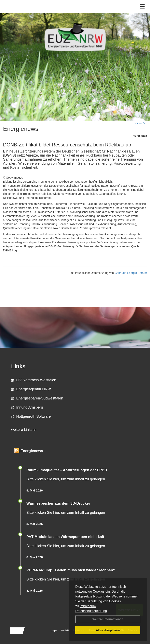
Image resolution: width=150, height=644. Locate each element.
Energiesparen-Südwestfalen (37, 398)
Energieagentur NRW (31, 389)
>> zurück (141, 123)
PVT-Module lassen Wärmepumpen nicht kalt (65, 537)
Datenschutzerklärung (91, 611)
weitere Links (23, 430)
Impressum (88, 606)
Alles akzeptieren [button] (108, 630)
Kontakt (65, 630)
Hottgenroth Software (31, 416)
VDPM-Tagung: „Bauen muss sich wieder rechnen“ (71, 570)
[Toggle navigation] (142, 7)
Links (18, 366)
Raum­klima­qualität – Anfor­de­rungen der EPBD (67, 470)
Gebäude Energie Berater (131, 273)
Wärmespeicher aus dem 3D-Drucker (58, 503)
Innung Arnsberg (27, 407)
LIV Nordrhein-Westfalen (34, 380)
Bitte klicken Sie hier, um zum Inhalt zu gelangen (66, 479)
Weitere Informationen (108, 619)
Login (54, 630)
